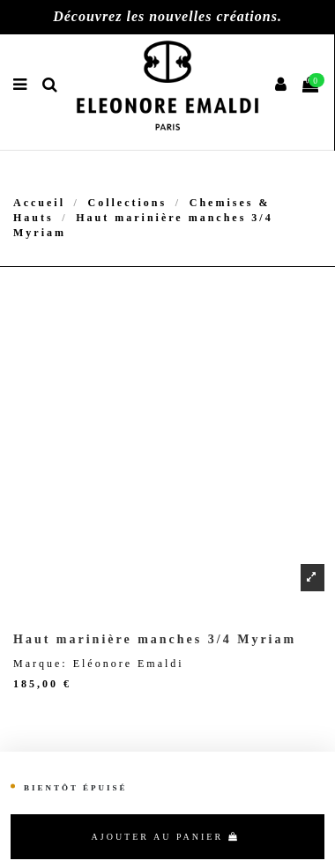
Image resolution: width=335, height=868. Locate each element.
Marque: (41, 664)
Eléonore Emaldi (129, 664)
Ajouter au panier (166, 837)
